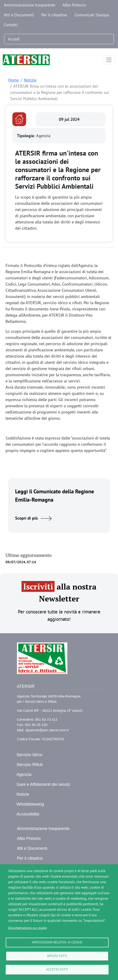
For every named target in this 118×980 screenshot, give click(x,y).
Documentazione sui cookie (27, 928)
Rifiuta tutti (57, 956)
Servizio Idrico (29, 755)
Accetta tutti (57, 969)
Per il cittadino (54, 15)
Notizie (30, 80)
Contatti (11, 25)
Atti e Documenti (19, 15)
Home (14, 80)
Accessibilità (28, 814)
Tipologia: (27, 136)
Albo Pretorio (74, 5)
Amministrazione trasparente (29, 5)
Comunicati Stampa (92, 15)
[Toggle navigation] (109, 60)
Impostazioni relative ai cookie (57, 942)
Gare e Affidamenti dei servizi (43, 784)
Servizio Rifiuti (30, 765)
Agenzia (24, 775)
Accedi (14, 39)
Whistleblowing (30, 804)
